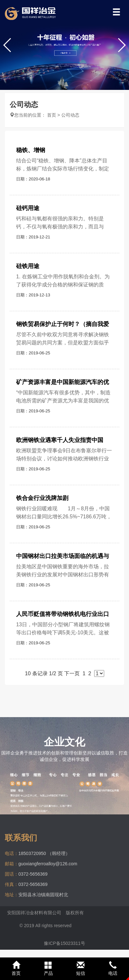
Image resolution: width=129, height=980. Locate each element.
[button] (121, 45)
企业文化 (64, 742)
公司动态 (70, 115)
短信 (81, 968)
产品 (48, 968)
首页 (52, 115)
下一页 (72, 673)
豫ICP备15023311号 (64, 943)
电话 (113, 968)
